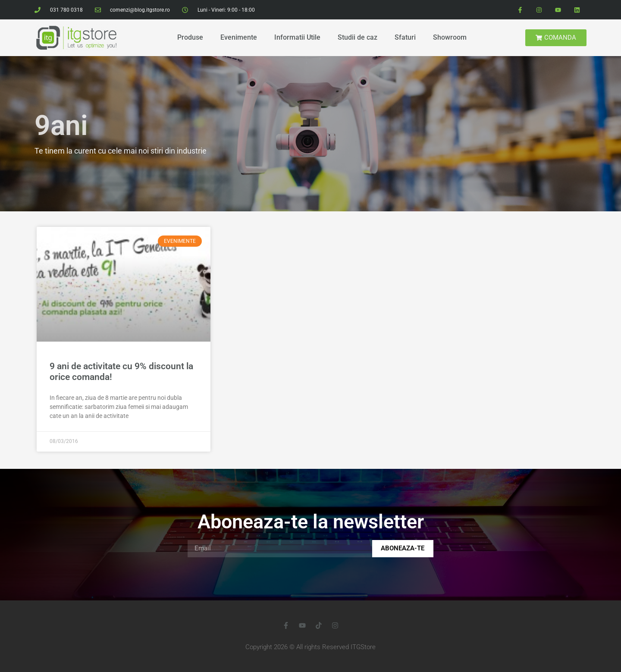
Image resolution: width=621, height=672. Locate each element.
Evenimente (239, 37)
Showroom (450, 37)
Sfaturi (405, 37)
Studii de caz (358, 37)
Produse (190, 37)
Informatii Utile (297, 37)
